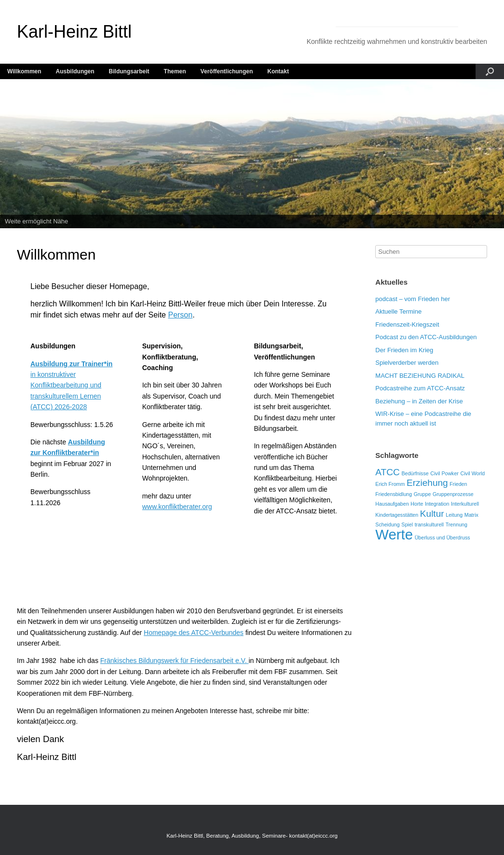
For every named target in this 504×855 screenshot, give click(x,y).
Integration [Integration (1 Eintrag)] (437, 504)
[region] (252, 154)
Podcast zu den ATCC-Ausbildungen (426, 337)
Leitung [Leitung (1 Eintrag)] (454, 515)
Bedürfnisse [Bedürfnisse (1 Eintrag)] (415, 473)
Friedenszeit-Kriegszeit (407, 324)
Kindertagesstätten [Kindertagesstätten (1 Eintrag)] (397, 515)
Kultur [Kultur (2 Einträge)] (432, 514)
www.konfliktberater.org (177, 507)
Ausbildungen (75, 71)
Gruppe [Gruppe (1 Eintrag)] (422, 494)
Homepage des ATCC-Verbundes (194, 633)
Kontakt (278, 71)
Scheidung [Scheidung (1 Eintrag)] (387, 524)
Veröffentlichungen (227, 71)
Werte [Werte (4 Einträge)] (394, 534)
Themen (175, 71)
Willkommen (24, 71)
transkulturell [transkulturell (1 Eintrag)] (429, 524)
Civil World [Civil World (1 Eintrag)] (473, 473)
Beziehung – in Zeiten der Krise (419, 401)
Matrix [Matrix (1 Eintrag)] (471, 515)
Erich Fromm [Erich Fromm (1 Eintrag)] (390, 484)
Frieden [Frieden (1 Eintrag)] (458, 484)
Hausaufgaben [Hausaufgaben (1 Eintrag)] (392, 504)
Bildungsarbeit (129, 71)
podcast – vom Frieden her (413, 299)
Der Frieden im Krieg (404, 350)
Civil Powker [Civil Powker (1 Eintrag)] (444, 473)
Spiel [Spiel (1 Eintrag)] (407, 524)
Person (180, 315)
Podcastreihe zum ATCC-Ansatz (420, 388)
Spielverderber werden (407, 363)
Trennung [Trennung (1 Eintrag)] (456, 524)
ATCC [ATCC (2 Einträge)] (387, 472)
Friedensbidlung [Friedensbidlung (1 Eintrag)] (394, 494)
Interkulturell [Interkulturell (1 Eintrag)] (465, 504)
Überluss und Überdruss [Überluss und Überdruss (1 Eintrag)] (443, 538)
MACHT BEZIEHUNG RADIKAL (420, 376)
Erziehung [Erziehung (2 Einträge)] (427, 483)
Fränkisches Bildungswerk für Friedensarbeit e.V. (175, 661)
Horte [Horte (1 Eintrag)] (417, 504)
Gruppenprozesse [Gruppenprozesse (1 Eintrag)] (453, 494)
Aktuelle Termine (398, 311)
